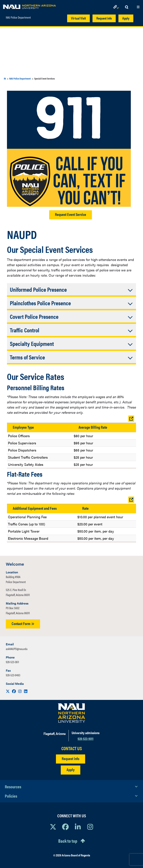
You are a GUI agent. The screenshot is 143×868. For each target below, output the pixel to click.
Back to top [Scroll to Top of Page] (68, 841)
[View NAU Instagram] (90, 827)
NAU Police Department (18, 16)
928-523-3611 (12, 662)
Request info (104, 18)
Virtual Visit (78, 18)
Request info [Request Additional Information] (71, 758)
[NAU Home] (29, 6)
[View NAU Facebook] (65, 827)
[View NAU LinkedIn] (78, 827)
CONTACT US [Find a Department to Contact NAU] (72, 748)
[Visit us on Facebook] (14, 691)
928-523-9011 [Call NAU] (86, 738)
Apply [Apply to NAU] (71, 769)
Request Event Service (71, 214)
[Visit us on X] (8, 691)
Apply (126, 18)
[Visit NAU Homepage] (71, 713)
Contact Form (23, 623)
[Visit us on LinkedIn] (26, 691)
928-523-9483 (13, 675)
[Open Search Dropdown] (127, 7)
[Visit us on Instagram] (20, 691)
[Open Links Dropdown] (117, 7)
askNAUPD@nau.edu (17, 649)
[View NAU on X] (53, 827)
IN (5, 78)
